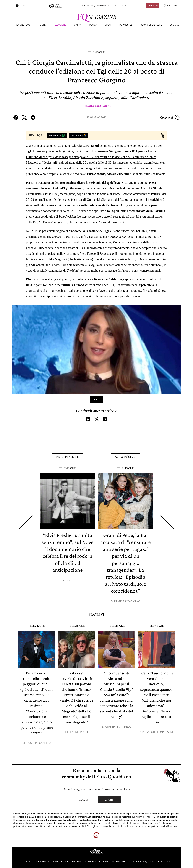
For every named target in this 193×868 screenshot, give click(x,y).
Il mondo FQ (120, 5)
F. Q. (69, 580)
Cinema (78, 25)
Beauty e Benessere (151, 25)
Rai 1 (96, 399)
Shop (110, 5)
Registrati (110, 797)
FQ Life (42, 25)
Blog (93, 5)
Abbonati (153, 5)
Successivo (126, 456)
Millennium (101, 5)
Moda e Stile (126, 25)
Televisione (60, 25)
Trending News (22, 25)
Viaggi (108, 25)
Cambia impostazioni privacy (85, 859)
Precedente (68, 456)
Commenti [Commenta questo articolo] (170, 118)
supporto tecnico (156, 824)
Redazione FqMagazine (158, 730)
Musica (93, 25)
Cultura (174, 25)
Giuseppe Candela (38, 741)
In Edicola (85, 5)
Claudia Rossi (78, 730)
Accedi (83, 797)
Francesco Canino (98, 106)
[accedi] (171, 5)
